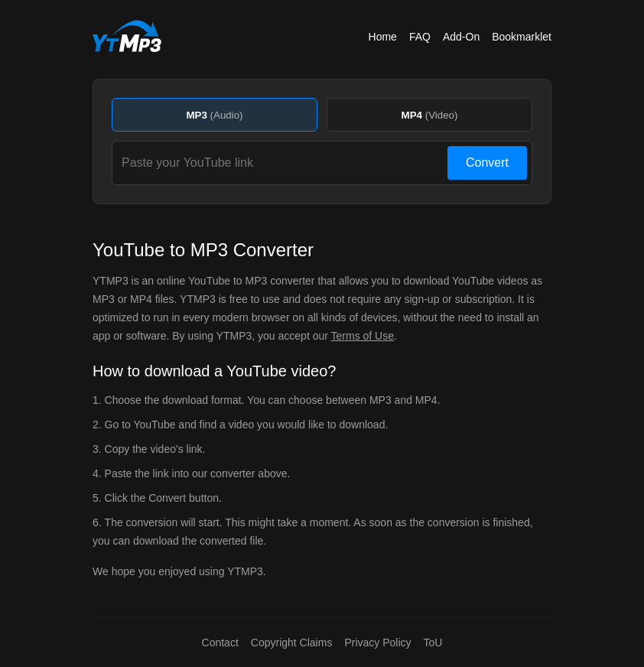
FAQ (420, 37)
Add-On (461, 37)
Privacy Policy (377, 643)
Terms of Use (363, 336)
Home (383, 37)
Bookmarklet (522, 37)
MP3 (214, 115)
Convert (487, 163)
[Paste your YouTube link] (282, 163)
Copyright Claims (292, 643)
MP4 (430, 115)
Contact (220, 643)
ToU (433, 643)
